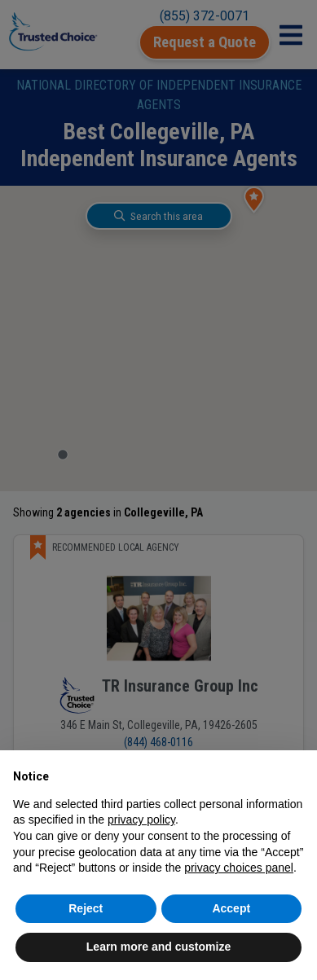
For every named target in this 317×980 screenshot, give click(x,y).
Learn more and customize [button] (158, 947)
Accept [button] (231, 908)
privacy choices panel (239, 868)
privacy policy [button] (141, 820)
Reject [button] (86, 908)
